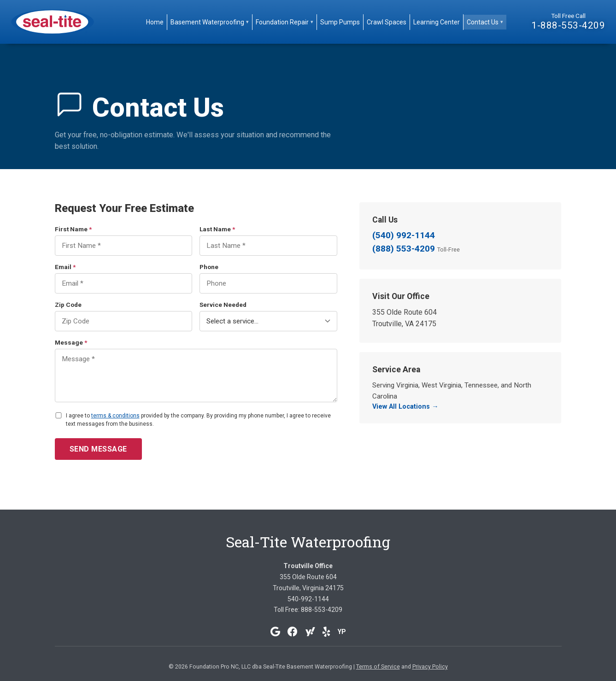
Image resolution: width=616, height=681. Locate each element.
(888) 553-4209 (416, 249)
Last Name (217, 229)
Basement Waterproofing (210, 22)
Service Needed (223, 305)
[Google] (275, 632)
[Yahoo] (310, 632)
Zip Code (68, 305)
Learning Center (437, 22)
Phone (209, 267)
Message (71, 342)
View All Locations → (405, 407)
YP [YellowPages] (342, 632)
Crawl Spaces (387, 22)
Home (155, 22)
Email (65, 267)
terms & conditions (115, 416)
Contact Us (485, 22)
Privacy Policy (430, 666)
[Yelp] (326, 632)
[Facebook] (293, 632)
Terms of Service (378, 666)
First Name (73, 229)
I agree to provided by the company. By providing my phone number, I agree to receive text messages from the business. (198, 420)
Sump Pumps (340, 22)
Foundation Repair (285, 22)
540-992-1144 (308, 599)
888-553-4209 (322, 610)
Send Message (98, 449)
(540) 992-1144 (404, 235)
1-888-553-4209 (568, 25)
